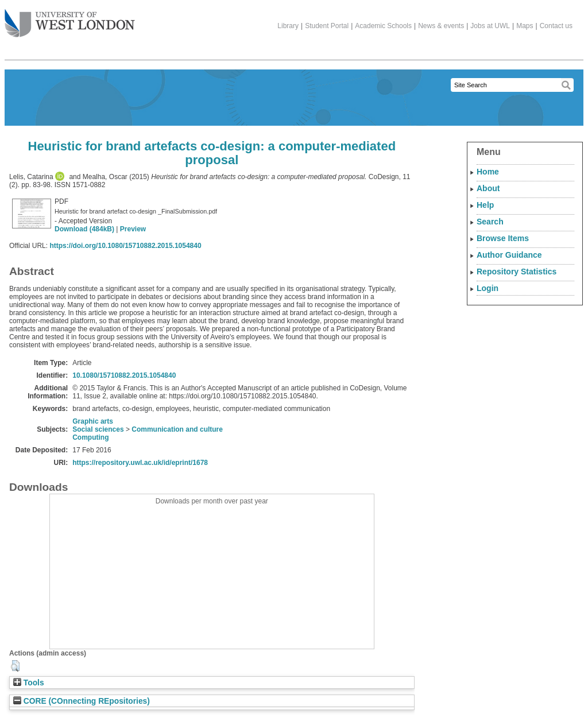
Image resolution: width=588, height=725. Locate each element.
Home (488, 172)
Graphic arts (93, 421)
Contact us (556, 26)
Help (485, 205)
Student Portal (327, 26)
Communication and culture (177, 429)
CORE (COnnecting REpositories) (82, 701)
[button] (15, 666)
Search (490, 222)
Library (288, 26)
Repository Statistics (517, 272)
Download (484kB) (84, 229)
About (488, 188)
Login (488, 288)
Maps (525, 26)
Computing (90, 437)
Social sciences (98, 429)
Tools (29, 683)
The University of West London (70, 19)
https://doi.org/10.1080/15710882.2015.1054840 (125, 246)
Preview (133, 229)
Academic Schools (383, 26)
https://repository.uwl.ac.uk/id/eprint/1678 (140, 463)
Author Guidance (509, 255)
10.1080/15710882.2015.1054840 (124, 375)
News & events (441, 26)
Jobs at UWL (490, 26)
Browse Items (503, 238)
